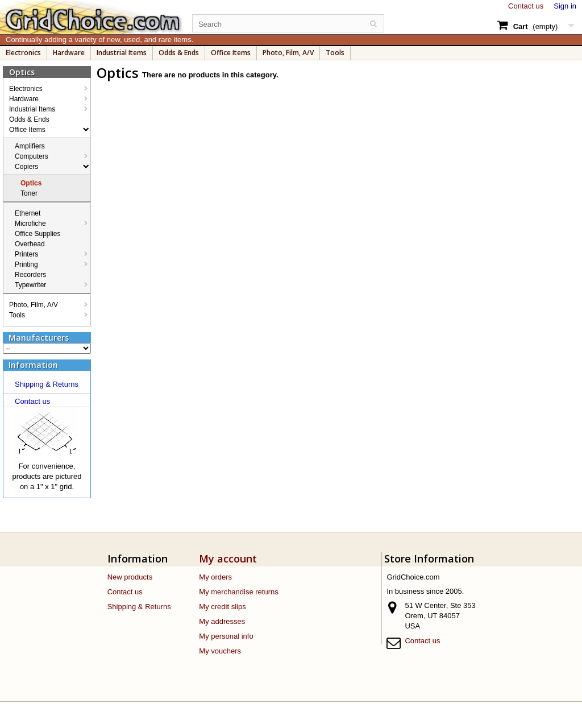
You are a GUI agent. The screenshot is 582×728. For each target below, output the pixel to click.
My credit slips (222, 607)
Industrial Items (122, 53)
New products (130, 577)
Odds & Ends (179, 53)
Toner (29, 193)
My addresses (222, 621)
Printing (26, 264)
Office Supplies (38, 234)
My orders (215, 577)
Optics (31, 183)
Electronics (23, 53)
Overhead (30, 244)
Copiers (26, 167)
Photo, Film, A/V (288, 53)
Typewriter (30, 285)
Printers (26, 254)
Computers (32, 156)
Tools (335, 53)
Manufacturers (39, 338)
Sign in (565, 6)
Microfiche (30, 224)
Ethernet (28, 213)
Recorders (30, 275)
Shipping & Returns (47, 384)
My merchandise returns (238, 592)
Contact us (526, 6)
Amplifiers (30, 146)
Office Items (231, 53)
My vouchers (220, 651)
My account (228, 559)
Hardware (69, 53)
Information (33, 365)
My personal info (226, 636)
